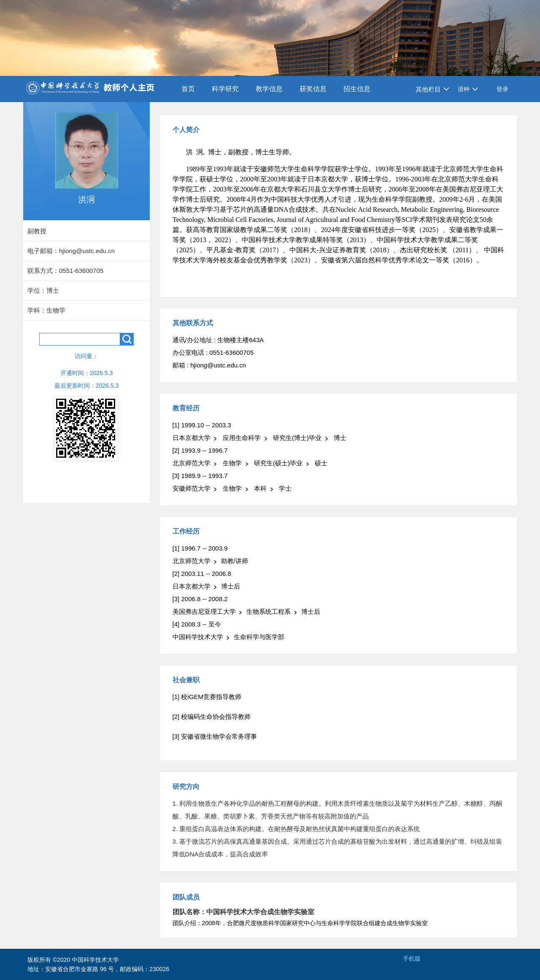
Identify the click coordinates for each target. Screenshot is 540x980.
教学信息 (269, 89)
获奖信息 (313, 89)
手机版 (412, 958)
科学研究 (225, 89)
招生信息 (357, 89)
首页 (188, 89)
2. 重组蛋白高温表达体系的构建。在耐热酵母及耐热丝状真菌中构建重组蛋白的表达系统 (296, 829)
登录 (502, 89)
